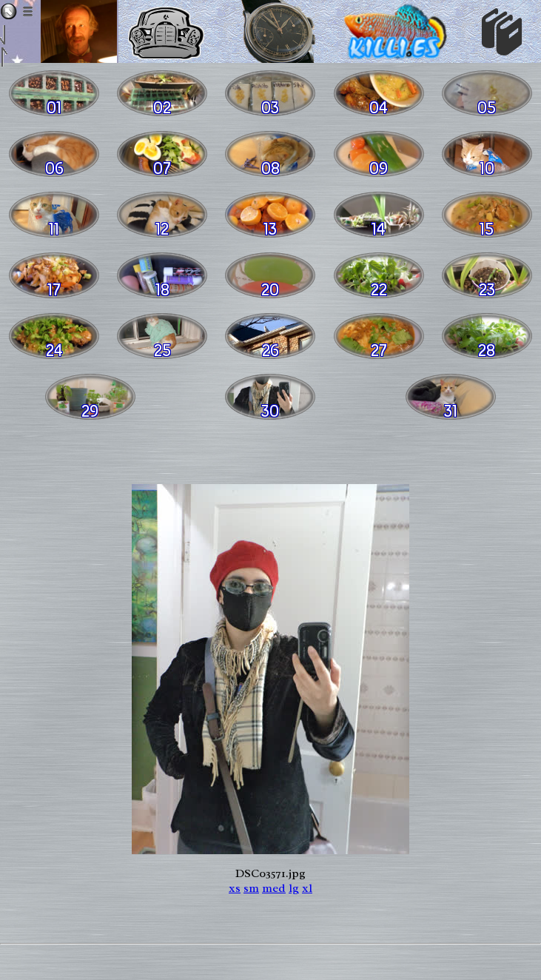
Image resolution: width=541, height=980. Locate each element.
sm (251, 888)
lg (294, 888)
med (274, 888)
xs (235, 888)
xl (307, 888)
